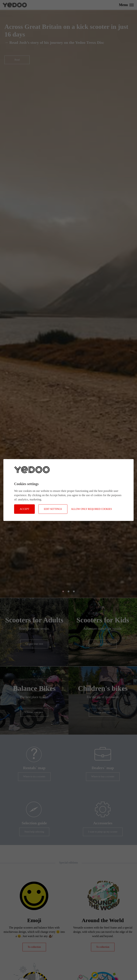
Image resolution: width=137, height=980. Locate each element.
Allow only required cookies (91, 509)
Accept (24, 509)
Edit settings (53, 509)
